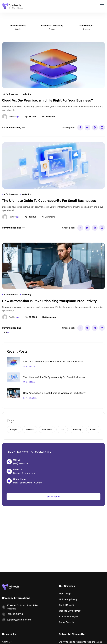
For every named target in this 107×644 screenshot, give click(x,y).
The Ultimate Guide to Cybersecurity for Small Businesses (49, 201)
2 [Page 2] (4, 332)
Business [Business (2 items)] (30, 429)
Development (86, 26)
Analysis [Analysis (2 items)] (14, 429)
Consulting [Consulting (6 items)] (47, 429)
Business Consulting (52, 26)
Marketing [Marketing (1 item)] (77, 429)
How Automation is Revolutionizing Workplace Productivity (49, 301)
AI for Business (18, 26)
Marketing (27, 94)
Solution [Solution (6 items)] (93, 429)
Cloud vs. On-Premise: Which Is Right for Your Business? (48, 100)
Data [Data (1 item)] (62, 429)
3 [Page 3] (6, 332)
